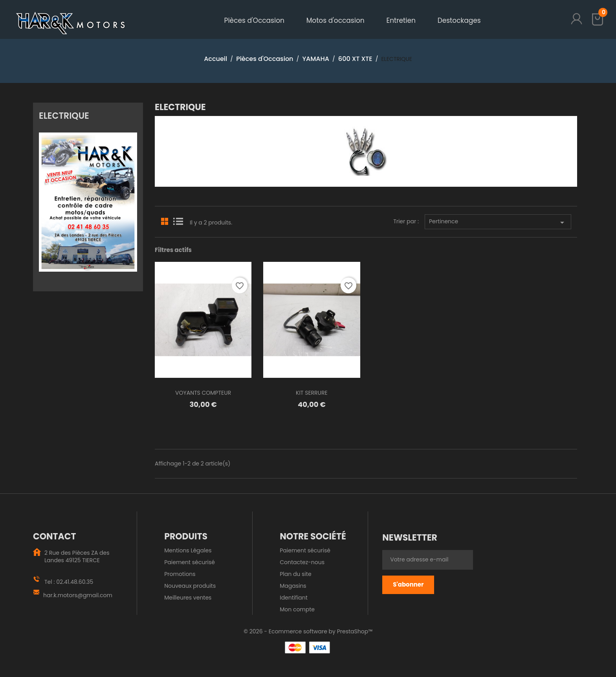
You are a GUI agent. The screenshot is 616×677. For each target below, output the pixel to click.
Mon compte (297, 609)
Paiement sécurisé (190, 562)
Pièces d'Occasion (254, 20)
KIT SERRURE (312, 393)
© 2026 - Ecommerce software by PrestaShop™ (308, 631)
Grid (165, 221)
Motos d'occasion (335, 20)
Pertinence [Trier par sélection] (498, 222)
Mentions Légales (188, 550)
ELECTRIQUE (64, 115)
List (178, 221)
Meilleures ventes (188, 598)
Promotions (180, 574)
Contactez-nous (302, 562)
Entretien (401, 20)
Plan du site (295, 574)
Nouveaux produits (190, 586)
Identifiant (294, 598)
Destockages (459, 20)
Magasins (293, 586)
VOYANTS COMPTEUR (203, 393)
